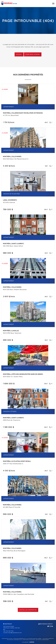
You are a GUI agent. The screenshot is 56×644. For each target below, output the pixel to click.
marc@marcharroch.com (15, 633)
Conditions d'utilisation (29, 640)
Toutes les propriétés (28, 610)
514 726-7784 (10, 631)
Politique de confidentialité (14, 640)
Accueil (19, 54)
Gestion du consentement (42, 640)
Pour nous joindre (33, 54)
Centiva (31, 642)
